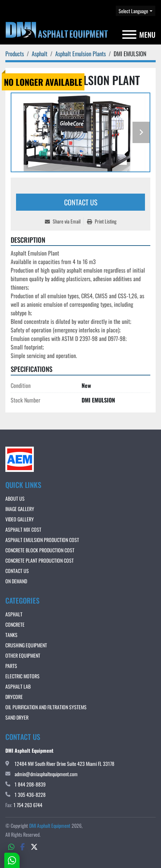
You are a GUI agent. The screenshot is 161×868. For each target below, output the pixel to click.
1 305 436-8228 (30, 795)
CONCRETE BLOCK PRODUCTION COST (40, 550)
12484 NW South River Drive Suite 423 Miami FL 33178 (64, 764)
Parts (11, 666)
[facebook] (23, 846)
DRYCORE (14, 697)
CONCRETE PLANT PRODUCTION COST (40, 560)
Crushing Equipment (26, 645)
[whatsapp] (11, 846)
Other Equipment (23, 655)
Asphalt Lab (18, 686)
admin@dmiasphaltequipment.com (46, 774)
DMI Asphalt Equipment (50, 825)
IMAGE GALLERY (20, 509)
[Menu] (129, 35)
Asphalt (14, 614)
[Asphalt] (40, 54)
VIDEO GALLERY (20, 519)
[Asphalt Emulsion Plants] (80, 54)
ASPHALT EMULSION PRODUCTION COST (42, 540)
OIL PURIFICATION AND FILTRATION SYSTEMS (46, 707)
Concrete (15, 624)
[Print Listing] (102, 221)
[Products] (15, 54)
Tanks (11, 635)
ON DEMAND (16, 581)
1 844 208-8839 (30, 784)
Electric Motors (22, 676)
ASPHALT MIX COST (23, 529)
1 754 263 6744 (28, 805)
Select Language (133, 11)
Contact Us (81, 202)
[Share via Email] (64, 221)
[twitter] (34, 846)
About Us (15, 498)
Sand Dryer (17, 717)
